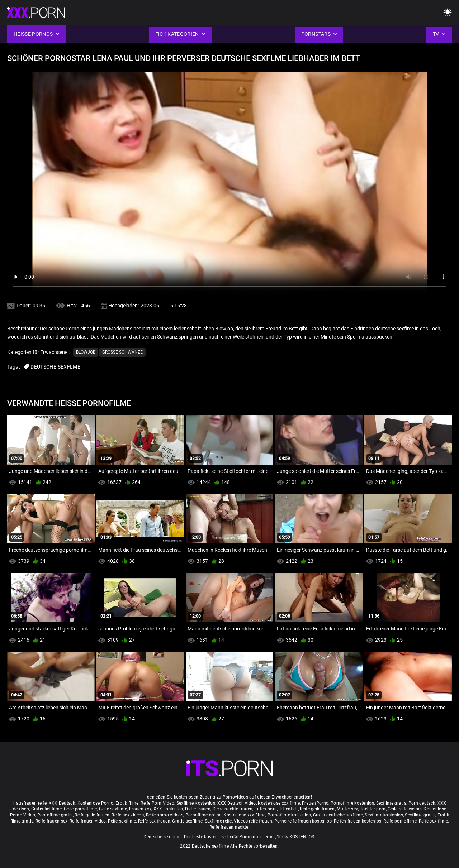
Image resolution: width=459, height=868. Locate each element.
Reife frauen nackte (229, 827)
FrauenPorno (315, 803)
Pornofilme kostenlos (352, 803)
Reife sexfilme (122, 821)
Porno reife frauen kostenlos (303, 821)
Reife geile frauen (317, 809)
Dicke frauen (198, 809)
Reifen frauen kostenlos (358, 821)
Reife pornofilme (400, 821)
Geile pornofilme (81, 809)
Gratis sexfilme (187, 821)
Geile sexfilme (113, 809)
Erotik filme (127, 803)
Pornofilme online (204, 815)
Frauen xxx (140, 809)
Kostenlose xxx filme (279, 803)
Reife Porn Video (157, 803)
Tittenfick (288, 809)
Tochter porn (373, 809)
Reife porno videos (165, 815)
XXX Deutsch (62, 803)
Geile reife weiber (404, 809)
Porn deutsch (422, 803)
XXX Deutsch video (237, 803)
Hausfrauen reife (30, 803)
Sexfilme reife (218, 821)
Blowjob (86, 352)
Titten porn (266, 809)
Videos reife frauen (253, 821)
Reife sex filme (434, 821)
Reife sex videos (128, 815)
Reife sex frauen (154, 821)
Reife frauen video (88, 821)
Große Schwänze (122, 352)
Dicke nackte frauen (233, 809)
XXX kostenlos (168, 809)
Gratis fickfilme (47, 809)
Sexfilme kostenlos (384, 815)
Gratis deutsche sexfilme (338, 815)
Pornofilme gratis (55, 815)
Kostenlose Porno (96, 803)
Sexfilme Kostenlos (196, 803)
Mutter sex (347, 809)
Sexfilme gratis (391, 803)
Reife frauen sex (52, 821)
